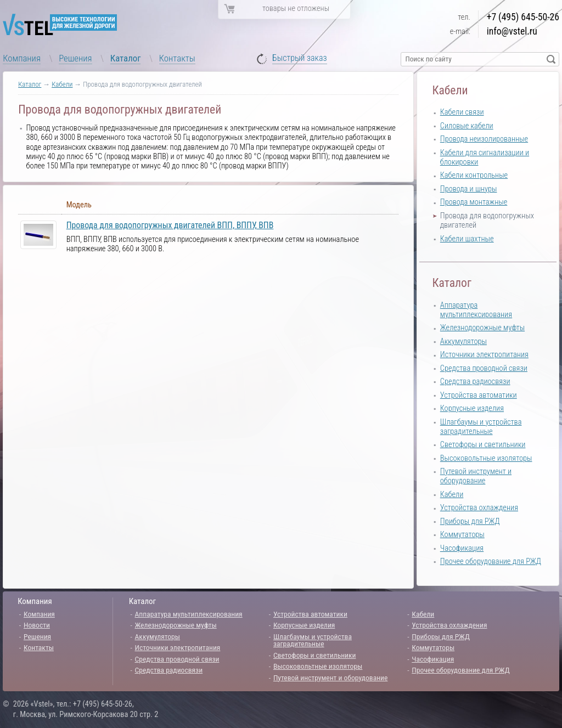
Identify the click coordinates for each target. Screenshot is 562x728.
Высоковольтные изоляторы (486, 458)
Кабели (62, 84)
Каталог (126, 58)
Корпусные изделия (472, 408)
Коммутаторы (462, 535)
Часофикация (462, 548)
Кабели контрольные (474, 175)
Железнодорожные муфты (482, 328)
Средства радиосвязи (475, 382)
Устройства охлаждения (479, 508)
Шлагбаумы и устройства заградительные (481, 427)
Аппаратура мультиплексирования (476, 310)
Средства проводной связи (484, 368)
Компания (22, 58)
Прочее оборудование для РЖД (491, 561)
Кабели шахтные (467, 239)
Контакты (177, 58)
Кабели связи (462, 112)
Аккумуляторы (463, 342)
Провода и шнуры (469, 189)
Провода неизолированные (484, 139)
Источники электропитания (484, 355)
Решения (75, 58)
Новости (37, 625)
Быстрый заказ (300, 58)
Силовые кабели (467, 126)
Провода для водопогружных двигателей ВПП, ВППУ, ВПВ (170, 225)
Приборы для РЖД (470, 521)
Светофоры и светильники (483, 445)
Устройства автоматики (479, 395)
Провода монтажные (474, 202)
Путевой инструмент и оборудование (476, 476)
